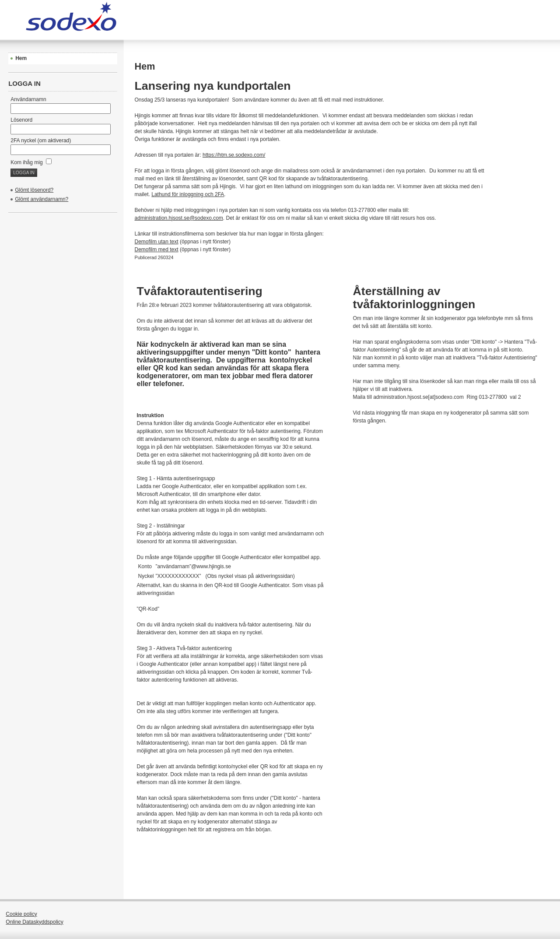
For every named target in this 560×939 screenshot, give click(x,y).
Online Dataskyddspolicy (34, 922)
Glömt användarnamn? (42, 199)
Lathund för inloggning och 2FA (188, 194)
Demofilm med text (157, 250)
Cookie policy (21, 914)
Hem (21, 58)
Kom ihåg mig (31, 162)
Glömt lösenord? (34, 190)
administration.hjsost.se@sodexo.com (179, 218)
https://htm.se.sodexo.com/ (234, 155)
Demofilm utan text (157, 242)
